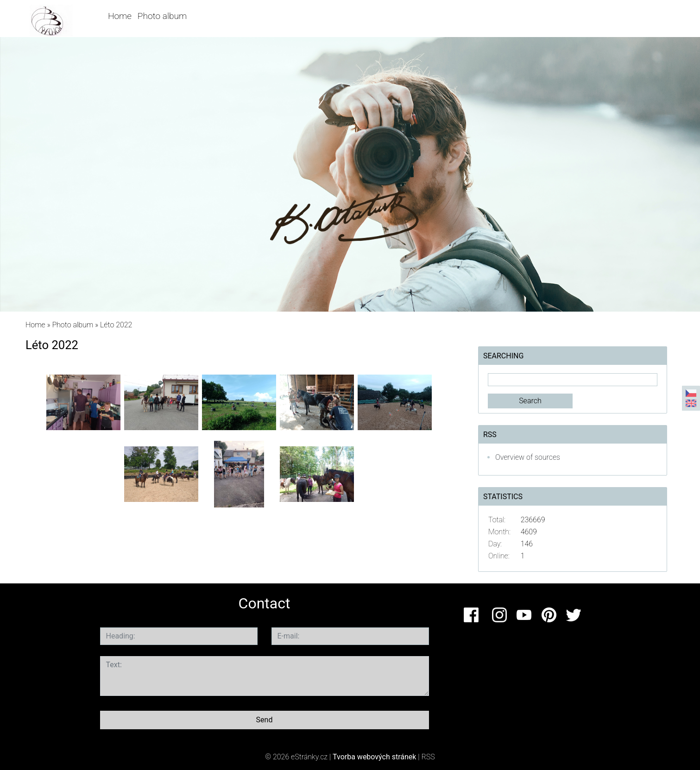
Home (120, 16)
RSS (428, 757)
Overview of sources (528, 457)
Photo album (162, 16)
